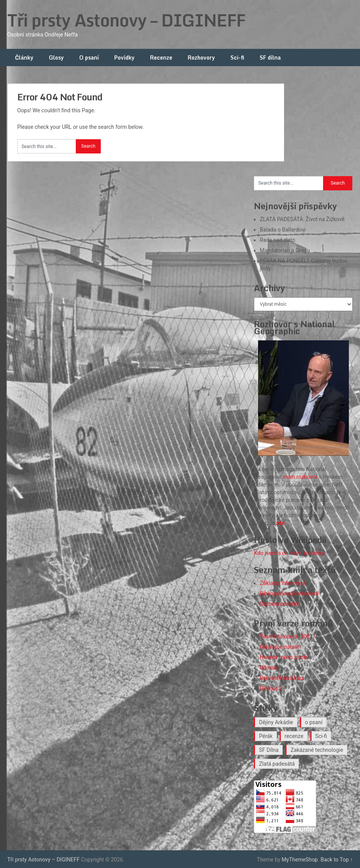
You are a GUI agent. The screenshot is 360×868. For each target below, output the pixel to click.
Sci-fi (237, 57)
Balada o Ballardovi (282, 230)
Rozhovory (201, 57)
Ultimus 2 (271, 688)
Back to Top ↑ (337, 860)
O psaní (89, 57)
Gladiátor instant (279, 647)
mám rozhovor (300, 477)
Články (24, 57)
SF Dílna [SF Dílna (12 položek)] (269, 750)
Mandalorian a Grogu (285, 250)
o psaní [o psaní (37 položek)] (314, 722)
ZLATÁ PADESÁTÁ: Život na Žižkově (302, 219)
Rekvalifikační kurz (282, 678)
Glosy (56, 57)
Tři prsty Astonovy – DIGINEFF (126, 20)
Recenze (161, 57)
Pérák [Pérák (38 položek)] (266, 736)
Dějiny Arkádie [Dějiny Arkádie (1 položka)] (276, 722)
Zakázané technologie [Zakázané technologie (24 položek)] (317, 750)
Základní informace (283, 583)
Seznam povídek (279, 604)
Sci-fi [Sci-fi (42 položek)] (321, 736)
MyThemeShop (300, 860)
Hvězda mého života (284, 657)
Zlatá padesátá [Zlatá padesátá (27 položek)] (277, 764)
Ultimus (269, 668)
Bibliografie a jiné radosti (289, 593)
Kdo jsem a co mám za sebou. (290, 553)
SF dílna (270, 57)
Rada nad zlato (277, 240)
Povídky (124, 57)
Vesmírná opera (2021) (287, 636)
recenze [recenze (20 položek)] (294, 736)
